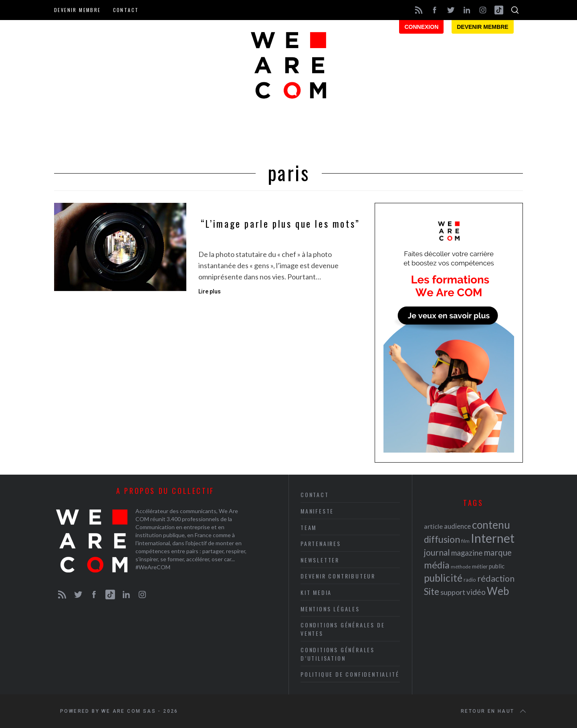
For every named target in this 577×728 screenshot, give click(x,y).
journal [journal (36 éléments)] (437, 552)
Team (309, 527)
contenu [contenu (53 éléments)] (491, 525)
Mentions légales (330, 609)
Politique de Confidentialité (350, 674)
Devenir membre (78, 10)
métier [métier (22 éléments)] (480, 566)
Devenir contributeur (338, 576)
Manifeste (317, 511)
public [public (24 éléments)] (497, 566)
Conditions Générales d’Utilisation (338, 654)
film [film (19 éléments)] (465, 541)
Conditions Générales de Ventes (343, 629)
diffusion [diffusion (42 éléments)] (442, 539)
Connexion (421, 27)
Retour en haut (494, 711)
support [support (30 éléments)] (453, 592)
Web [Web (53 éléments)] (498, 591)
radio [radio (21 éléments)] (470, 580)
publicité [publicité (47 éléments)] (443, 578)
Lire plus (210, 291)
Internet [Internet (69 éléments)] (493, 538)
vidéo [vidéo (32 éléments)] (476, 592)
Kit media (316, 592)
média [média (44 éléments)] (437, 565)
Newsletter (320, 560)
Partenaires (321, 543)
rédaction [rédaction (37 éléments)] (496, 578)
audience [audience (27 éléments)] (457, 526)
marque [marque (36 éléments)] (498, 552)
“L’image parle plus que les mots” (280, 224)
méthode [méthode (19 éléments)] (461, 567)
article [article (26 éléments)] (433, 526)
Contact (126, 10)
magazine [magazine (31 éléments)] (467, 553)
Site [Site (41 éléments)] (432, 591)
